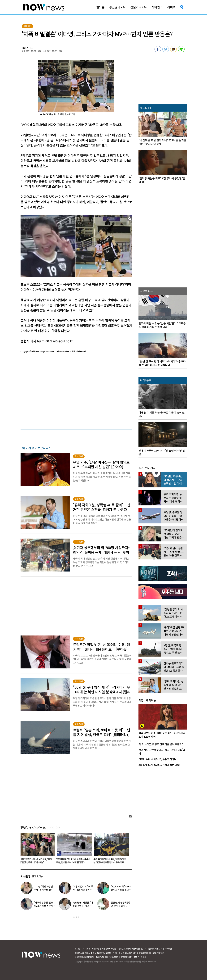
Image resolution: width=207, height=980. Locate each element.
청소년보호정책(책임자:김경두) (131, 949)
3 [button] (78, 917)
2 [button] (76, 917)
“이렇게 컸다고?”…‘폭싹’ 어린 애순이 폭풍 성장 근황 (83, 890)
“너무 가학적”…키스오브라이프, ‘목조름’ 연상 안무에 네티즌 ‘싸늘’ (36, 861)
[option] (37, 849)
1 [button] (74, 917)
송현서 (25, 48)
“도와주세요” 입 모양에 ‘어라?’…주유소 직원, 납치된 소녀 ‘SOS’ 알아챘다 (74, 861)
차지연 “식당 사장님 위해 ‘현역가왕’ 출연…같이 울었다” (43, 890)
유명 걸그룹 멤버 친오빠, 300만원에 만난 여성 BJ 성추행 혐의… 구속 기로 (111, 861)
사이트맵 (168, 949)
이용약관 (96, 949)
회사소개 (86, 949)
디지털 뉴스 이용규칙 (154, 949)
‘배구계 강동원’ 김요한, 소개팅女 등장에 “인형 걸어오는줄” (44, 906)
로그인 (77, 949)
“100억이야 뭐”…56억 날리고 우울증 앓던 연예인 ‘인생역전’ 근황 (121, 890)
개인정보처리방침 (109, 949)
